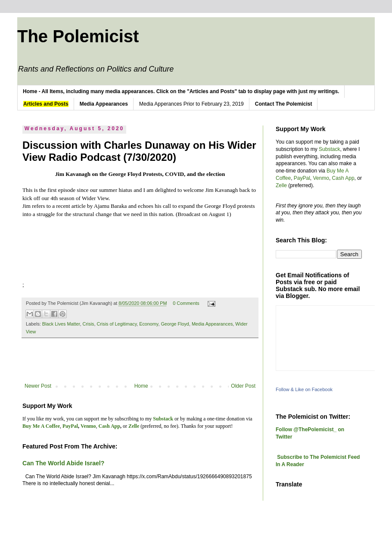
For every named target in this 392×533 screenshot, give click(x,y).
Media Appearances (212, 324)
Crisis (88, 324)
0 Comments (186, 303)
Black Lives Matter (61, 324)
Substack (329, 149)
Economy (149, 324)
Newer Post (38, 386)
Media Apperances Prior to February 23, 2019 (191, 104)
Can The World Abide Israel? (63, 463)
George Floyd (175, 324)
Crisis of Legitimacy (117, 324)
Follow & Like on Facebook (304, 389)
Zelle (281, 185)
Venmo (321, 178)
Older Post (243, 386)
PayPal (302, 178)
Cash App (343, 178)
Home (141, 386)
